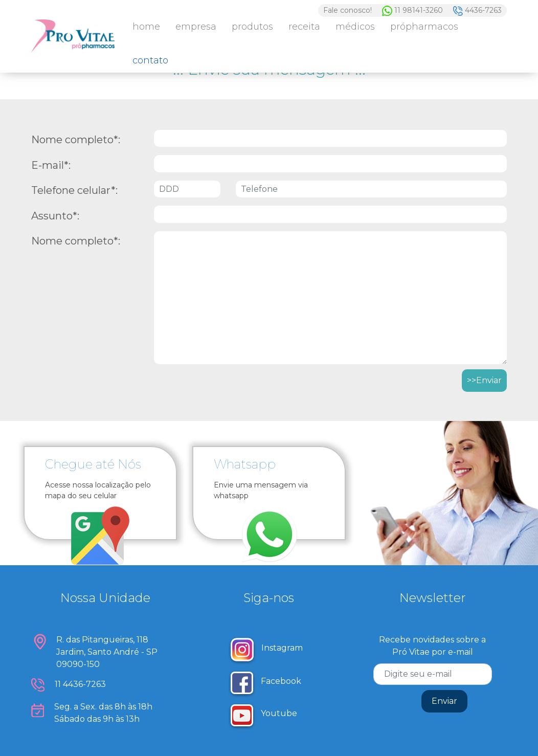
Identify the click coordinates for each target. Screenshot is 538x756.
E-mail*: (51, 165)
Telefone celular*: (74, 190)
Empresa (196, 27)
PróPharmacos (424, 27)
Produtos (252, 27)
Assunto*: (55, 216)
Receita (304, 27)
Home (146, 27)
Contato (150, 60)
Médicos (355, 27)
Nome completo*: (76, 140)
